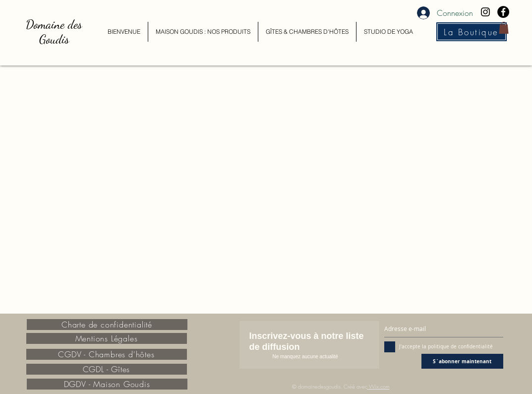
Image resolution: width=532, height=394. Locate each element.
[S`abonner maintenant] (462, 361)
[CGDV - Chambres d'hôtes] (107, 354)
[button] (504, 28)
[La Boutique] (472, 32)
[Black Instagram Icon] (485, 12)
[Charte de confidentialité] (107, 325)
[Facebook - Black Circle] (503, 12)
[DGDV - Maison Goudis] (107, 384)
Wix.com (379, 386)
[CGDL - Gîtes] (107, 369)
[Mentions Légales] (107, 338)
